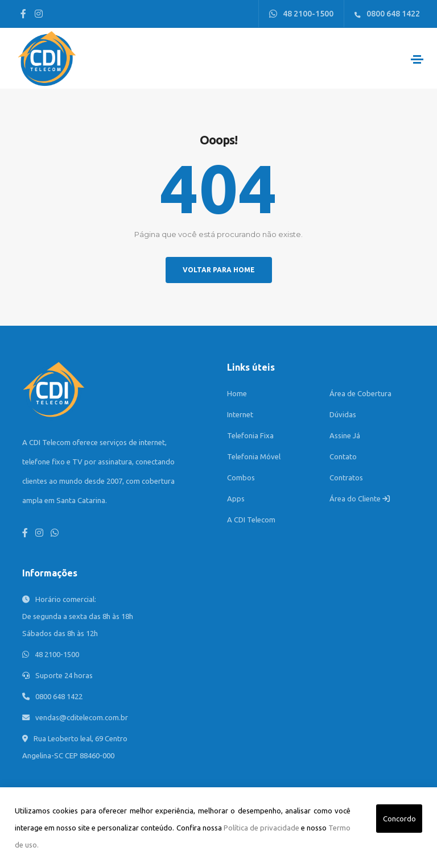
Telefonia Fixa (250, 435)
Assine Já (345, 435)
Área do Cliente (360, 499)
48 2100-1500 (301, 14)
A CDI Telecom (251, 520)
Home (237, 393)
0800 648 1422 (387, 14)
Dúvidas (343, 414)
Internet (240, 414)
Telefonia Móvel (254, 456)
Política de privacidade (261, 828)
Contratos (346, 477)
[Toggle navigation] (417, 59)
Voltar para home (219, 270)
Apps (236, 499)
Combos (241, 477)
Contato (343, 456)
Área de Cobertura (360, 393)
